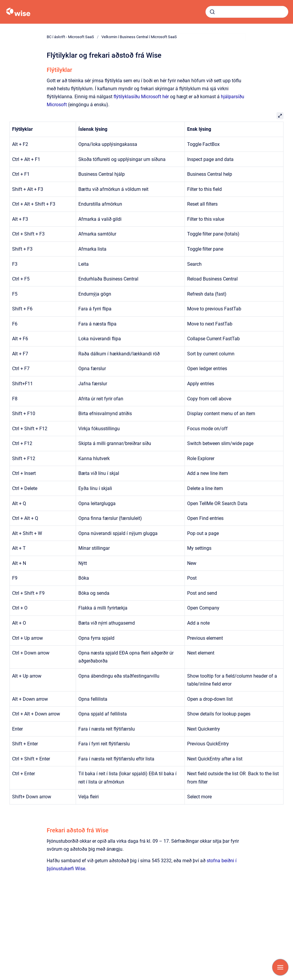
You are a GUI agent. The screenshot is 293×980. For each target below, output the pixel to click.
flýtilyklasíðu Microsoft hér (141, 97)
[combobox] (247, 12)
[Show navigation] (280, 967)
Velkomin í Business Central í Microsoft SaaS (139, 37)
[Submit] (212, 12)
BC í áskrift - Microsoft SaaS (70, 37)
